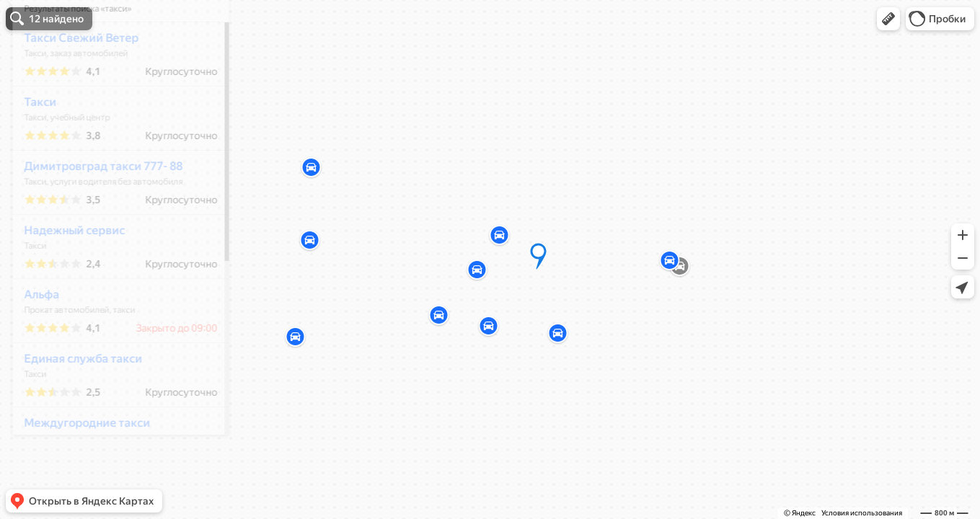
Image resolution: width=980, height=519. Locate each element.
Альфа (32, 337)
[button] (888, 19)
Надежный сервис (65, 273)
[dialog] (111, 257)
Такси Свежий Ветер (72, 80)
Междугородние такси (78, 465)
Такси (31, 145)
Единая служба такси (74, 401)
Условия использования (862, 513)
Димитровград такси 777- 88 (94, 209)
